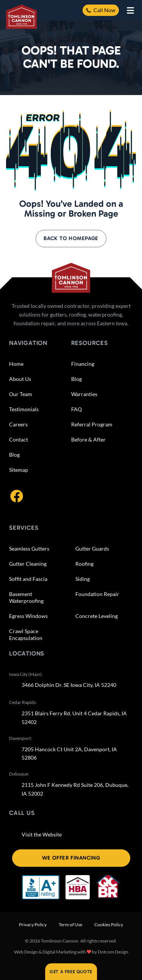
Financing (83, 364)
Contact (19, 439)
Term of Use (70, 925)
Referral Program (92, 424)
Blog (14, 455)
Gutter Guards (92, 549)
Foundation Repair (97, 594)
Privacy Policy (33, 925)
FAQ (76, 409)
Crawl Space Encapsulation (26, 634)
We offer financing (71, 858)
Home (16, 364)
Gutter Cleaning (28, 564)
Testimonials (24, 409)
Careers (18, 424)
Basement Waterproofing (26, 597)
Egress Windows (28, 616)
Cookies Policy (109, 925)
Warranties (84, 394)
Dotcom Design (113, 952)
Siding (83, 579)
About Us (20, 379)
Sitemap (19, 470)
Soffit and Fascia (28, 579)
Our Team (21, 394)
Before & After (88, 439)
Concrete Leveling (97, 616)
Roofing (84, 564)
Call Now (101, 10)
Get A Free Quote (71, 972)
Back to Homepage (71, 238)
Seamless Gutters (29, 549)
